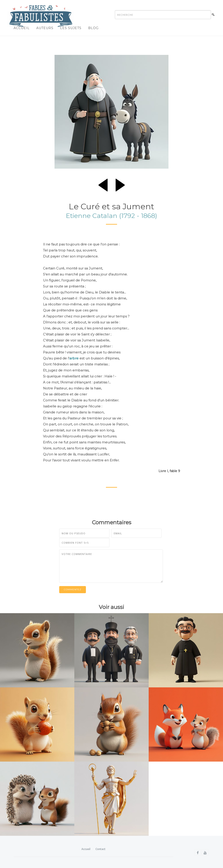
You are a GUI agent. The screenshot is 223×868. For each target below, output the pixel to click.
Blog (93, 28)
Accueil (22, 28)
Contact (100, 849)
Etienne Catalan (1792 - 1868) (111, 216)
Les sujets (71, 28)
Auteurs (45, 28)
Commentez (73, 590)
